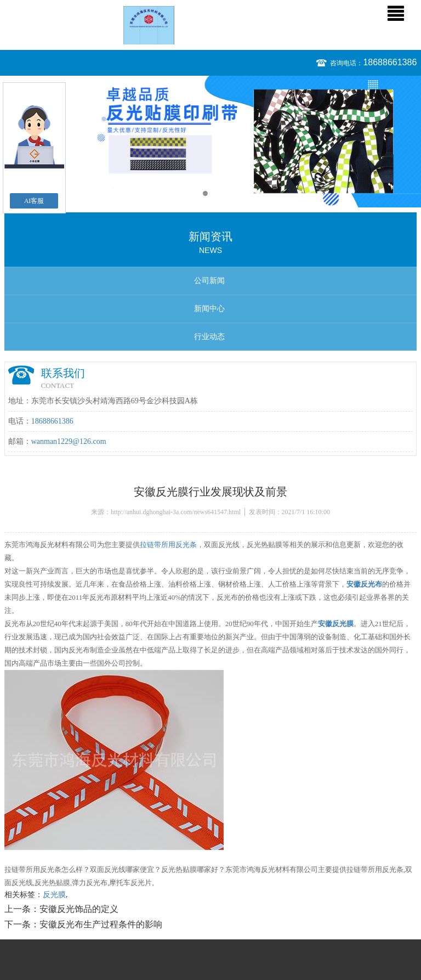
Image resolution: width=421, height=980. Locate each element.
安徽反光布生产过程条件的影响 (101, 924)
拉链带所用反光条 (168, 545)
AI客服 (34, 201)
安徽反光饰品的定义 (79, 909)
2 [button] (216, 193)
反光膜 (54, 895)
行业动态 (209, 337)
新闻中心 (209, 309)
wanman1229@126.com (69, 441)
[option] (210, 142)
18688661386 (390, 62)
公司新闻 (209, 281)
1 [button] (205, 193)
